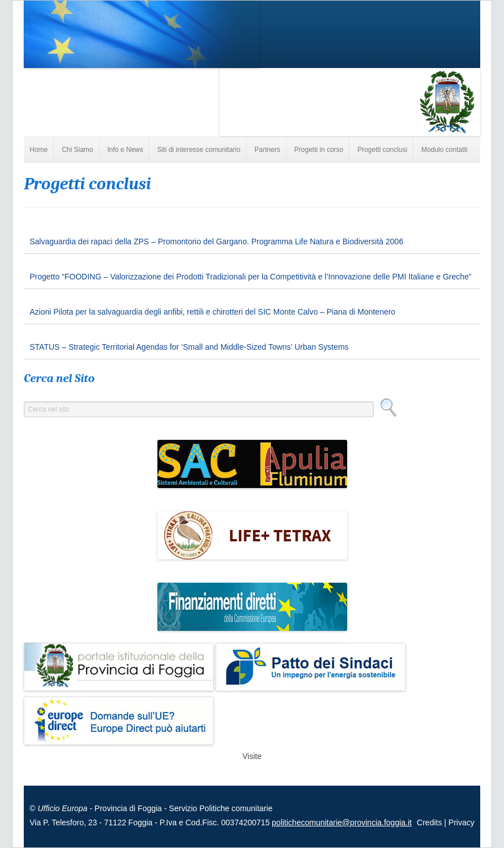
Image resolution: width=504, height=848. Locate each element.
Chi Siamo (77, 150)
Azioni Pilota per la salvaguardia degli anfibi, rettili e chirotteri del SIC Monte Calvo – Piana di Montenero (212, 312)
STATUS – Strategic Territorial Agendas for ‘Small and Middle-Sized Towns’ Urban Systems (189, 347)
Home (39, 150)
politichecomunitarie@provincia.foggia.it (342, 822)
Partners (267, 150)
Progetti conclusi (382, 150)
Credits (430, 822)
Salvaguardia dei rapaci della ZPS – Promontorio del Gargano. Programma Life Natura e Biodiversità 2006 (216, 241)
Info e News (125, 150)
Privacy (462, 822)
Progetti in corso (319, 150)
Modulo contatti (444, 150)
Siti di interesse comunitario (199, 150)
